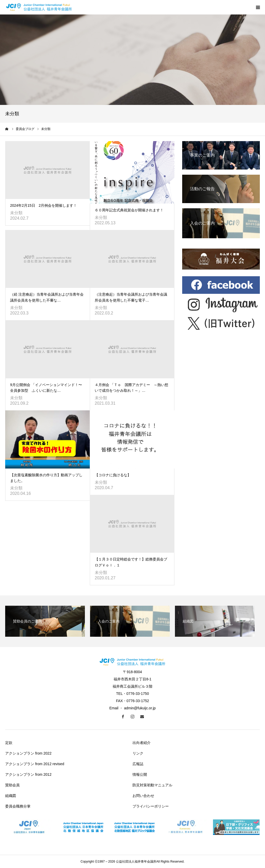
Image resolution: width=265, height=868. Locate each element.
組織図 (11, 796)
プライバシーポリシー (151, 806)
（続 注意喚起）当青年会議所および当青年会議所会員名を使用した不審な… (47, 297)
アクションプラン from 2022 (28, 753)
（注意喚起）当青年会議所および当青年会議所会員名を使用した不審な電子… (131, 297)
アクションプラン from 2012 (28, 774)
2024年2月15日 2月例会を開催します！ (43, 205)
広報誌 (138, 764)
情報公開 (140, 774)
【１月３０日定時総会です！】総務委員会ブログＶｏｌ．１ (131, 562)
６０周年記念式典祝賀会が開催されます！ (129, 210)
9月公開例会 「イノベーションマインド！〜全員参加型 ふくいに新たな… (46, 388)
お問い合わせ (143, 796)
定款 (9, 743)
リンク (138, 753)
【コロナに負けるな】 (113, 475)
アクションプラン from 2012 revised (35, 764)
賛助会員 (12, 785)
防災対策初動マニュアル (152, 785)
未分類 (16, 213)
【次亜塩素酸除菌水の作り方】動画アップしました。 (46, 478)
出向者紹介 (142, 743)
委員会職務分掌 (18, 806)
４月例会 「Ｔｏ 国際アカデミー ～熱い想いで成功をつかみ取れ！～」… (131, 388)
